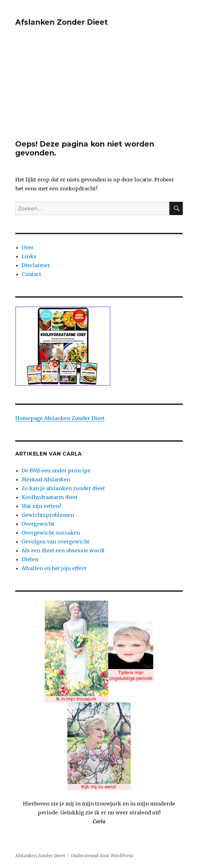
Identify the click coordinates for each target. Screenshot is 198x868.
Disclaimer (36, 265)
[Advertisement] (100, 93)
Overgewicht (38, 524)
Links (29, 256)
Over (28, 247)
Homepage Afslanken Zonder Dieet (60, 418)
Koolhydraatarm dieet (50, 497)
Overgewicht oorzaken (51, 533)
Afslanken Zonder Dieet (62, 22)
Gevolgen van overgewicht (56, 542)
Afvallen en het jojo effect (54, 568)
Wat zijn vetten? (42, 506)
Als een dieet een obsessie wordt (63, 550)
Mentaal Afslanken (46, 479)
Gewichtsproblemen (48, 515)
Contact (31, 274)
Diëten (30, 559)
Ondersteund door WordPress (102, 856)
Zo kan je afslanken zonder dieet (63, 488)
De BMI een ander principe (56, 470)
